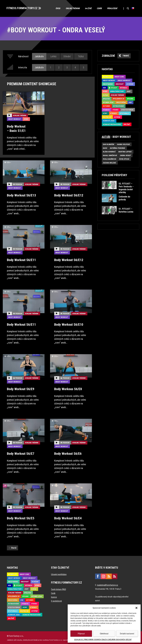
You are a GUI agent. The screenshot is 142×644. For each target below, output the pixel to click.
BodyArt (120, 84)
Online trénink (71, 8)
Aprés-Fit (108, 77)
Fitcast (114, 88)
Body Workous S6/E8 (68, 389)
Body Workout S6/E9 (21, 389)
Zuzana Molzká (109, 162)
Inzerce (54, 597)
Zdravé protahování (112, 124)
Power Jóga (109, 102)
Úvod (57, 8)
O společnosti (56, 601)
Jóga (106, 95)
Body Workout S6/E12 (69, 195)
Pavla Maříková (110, 159)
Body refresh (109, 80)
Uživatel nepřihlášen (59, 574)
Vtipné (118, 117)
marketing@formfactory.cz (107, 585)
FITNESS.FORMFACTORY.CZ (22, 8)
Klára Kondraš (109, 152)
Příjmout (81, 634)
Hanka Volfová (123, 144)
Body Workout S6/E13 (21, 195)
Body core (120, 77)
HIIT (129, 91)
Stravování (119, 106)
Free (26, 119)
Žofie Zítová (124, 159)
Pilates (107, 99)
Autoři (106, 137)
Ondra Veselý (125, 155)
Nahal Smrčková (110, 155)
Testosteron (128, 110)
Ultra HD (107, 117)
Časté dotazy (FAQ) (59, 589)
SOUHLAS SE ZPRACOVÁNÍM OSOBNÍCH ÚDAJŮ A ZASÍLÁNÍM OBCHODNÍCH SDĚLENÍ (103, 640)
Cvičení (130, 84)
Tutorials (125, 113)
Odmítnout (104, 634)
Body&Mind (108, 84)
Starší (12, 547)
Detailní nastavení (127, 634)
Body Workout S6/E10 (69, 324)
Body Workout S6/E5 (21, 518)
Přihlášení (112, 8)
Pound (131, 99)
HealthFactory (118, 91)
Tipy (106, 113)
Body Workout (15, 119)
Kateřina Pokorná (118, 148)
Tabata (107, 110)
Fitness (124, 88)
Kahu (105, 148)
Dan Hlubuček (109, 144)
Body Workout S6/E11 (21, 260)
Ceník (99, 8)
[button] (136, 608)
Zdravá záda (109, 121)
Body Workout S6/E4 (68, 518)
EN (105, 88)
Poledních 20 (119, 99)
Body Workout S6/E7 (21, 453)
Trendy (114, 113)
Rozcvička (122, 102)
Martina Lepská (125, 152)
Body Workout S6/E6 (68, 453)
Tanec (116, 110)
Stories (107, 106)
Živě (89, 8)
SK (131, 102)
